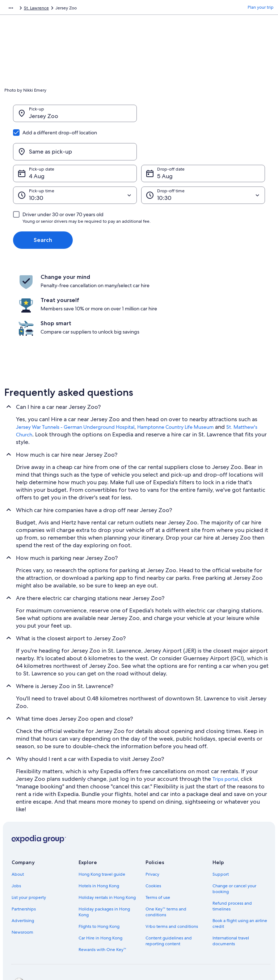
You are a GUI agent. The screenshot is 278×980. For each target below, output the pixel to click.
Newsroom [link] (22, 876)
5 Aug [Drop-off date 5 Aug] (165, 141)
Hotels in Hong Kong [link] (99, 829)
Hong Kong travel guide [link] (102, 818)
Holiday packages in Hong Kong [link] (104, 855)
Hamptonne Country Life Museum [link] (175, 370)
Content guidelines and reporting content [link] (169, 884)
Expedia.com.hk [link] (20, 9)
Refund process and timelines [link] (232, 850)
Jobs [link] (16, 829)
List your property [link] (29, 841)
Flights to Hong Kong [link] (99, 870)
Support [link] (221, 818)
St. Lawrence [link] (96, 9)
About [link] (18, 818)
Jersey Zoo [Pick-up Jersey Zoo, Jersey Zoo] (44, 120)
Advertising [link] (23, 864)
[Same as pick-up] (203, 117)
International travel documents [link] (231, 884)
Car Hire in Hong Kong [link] (100, 881)
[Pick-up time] (75, 160)
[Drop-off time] (203, 160)
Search (43, 205)
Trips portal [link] (225, 723)
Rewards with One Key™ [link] (102, 893)
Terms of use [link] (158, 841)
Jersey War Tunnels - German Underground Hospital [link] (75, 370)
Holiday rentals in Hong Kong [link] (107, 841)
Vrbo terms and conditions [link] (172, 870)
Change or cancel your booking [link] (234, 832)
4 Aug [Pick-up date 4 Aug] (37, 141)
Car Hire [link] (50, 9)
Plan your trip (261, 9)
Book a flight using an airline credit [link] (240, 867)
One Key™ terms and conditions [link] (166, 855)
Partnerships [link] (24, 853)
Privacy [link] (152, 818)
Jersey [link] (71, 9)
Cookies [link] (153, 829)
